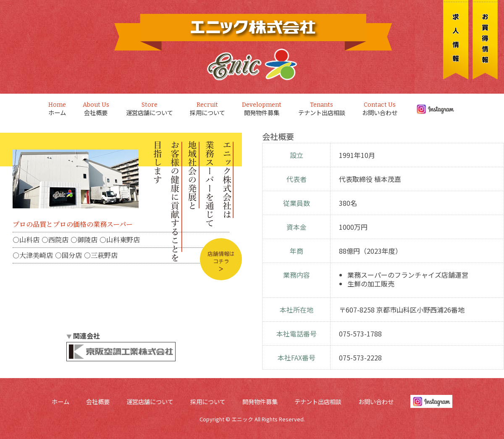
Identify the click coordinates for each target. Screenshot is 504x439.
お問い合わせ (380, 109)
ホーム (57, 109)
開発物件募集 (262, 109)
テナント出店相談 (322, 109)
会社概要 (96, 109)
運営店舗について (150, 109)
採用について (207, 109)
